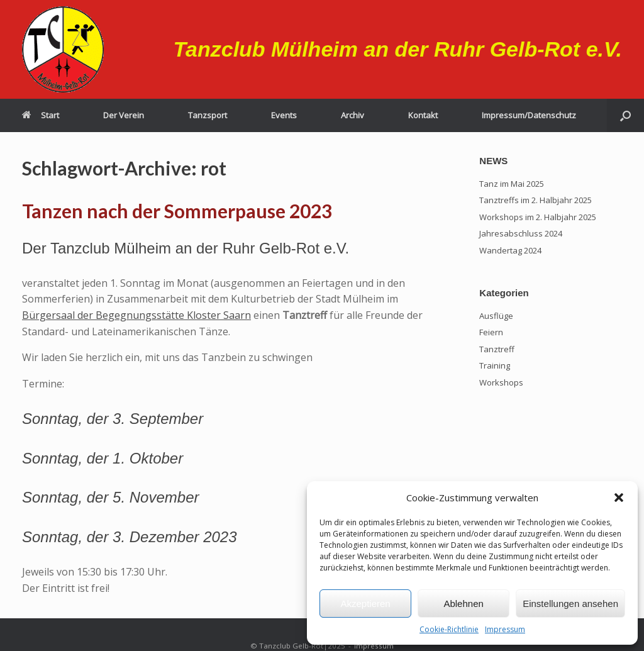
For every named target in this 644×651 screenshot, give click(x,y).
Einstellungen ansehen (570, 604)
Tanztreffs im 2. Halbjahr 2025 (536, 200)
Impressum (505, 629)
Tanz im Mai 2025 (512, 184)
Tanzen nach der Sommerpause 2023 (177, 211)
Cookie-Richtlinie (449, 629)
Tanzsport (208, 115)
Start (41, 115)
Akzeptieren (365, 604)
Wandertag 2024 (510, 250)
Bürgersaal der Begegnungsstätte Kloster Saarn (136, 315)
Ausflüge (496, 316)
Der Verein (124, 115)
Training (495, 365)
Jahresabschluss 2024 (521, 233)
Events (284, 115)
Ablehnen (463, 604)
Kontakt (423, 115)
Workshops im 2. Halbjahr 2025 (538, 217)
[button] (619, 498)
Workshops (501, 382)
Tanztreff (497, 349)
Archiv (353, 115)
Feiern (491, 332)
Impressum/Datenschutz (529, 115)
